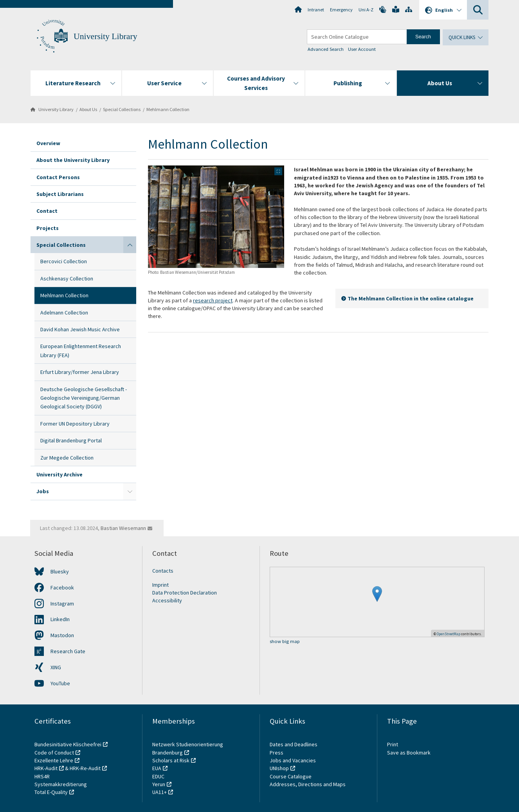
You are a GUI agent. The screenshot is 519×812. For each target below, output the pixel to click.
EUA (157, 768)
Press (277, 753)
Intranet (316, 10)
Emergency (341, 10)
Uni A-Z (366, 10)
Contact (47, 211)
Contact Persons (58, 177)
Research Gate (68, 651)
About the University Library (73, 160)
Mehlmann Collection (168, 109)
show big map (285, 642)
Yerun (159, 784)
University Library (105, 36)
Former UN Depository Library (75, 424)
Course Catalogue (291, 776)
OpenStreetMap (449, 634)
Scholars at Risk (171, 760)
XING (56, 667)
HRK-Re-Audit (85, 768)
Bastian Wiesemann (123, 528)
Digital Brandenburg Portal (71, 440)
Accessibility (167, 600)
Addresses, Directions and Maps (308, 784)
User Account (362, 49)
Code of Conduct (54, 753)
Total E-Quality (51, 792)
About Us (88, 109)
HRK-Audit (46, 768)
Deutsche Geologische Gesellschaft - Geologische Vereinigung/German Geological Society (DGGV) (84, 398)
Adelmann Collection (64, 313)
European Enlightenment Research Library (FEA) (81, 350)
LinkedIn (60, 619)
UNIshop (279, 768)
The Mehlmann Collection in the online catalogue (411, 298)
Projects (48, 228)
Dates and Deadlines (294, 744)
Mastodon (62, 635)
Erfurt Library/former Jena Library (80, 372)
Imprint (160, 585)
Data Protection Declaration (185, 593)
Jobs (43, 491)
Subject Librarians (60, 194)
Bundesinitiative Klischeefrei (68, 744)
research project (213, 300)
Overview (48, 143)
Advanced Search (326, 49)
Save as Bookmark (409, 753)
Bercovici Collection (64, 261)
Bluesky (60, 571)
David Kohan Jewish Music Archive (80, 329)
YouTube (60, 683)
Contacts (163, 571)
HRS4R (42, 776)
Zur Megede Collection (67, 458)
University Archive (59, 474)
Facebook (62, 587)
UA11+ (159, 792)
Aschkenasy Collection (67, 278)
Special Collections (122, 109)
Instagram (62, 604)
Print (393, 744)
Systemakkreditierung (61, 784)
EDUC (158, 776)
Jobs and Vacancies (293, 760)
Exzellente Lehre (54, 760)
